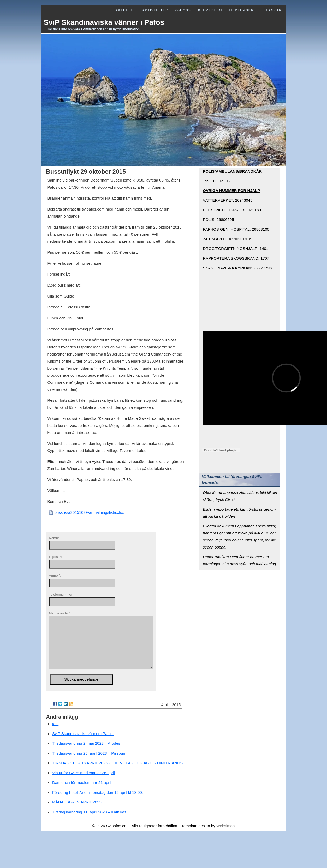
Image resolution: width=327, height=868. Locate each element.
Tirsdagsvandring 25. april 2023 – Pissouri (89, 764)
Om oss (183, 10)
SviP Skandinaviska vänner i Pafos (104, 22)
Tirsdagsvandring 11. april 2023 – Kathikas (89, 822)
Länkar (274, 10)
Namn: (54, 538)
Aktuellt (126, 10)
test (55, 734)
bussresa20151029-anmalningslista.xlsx (89, 512)
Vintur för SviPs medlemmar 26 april (84, 783)
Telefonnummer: (61, 594)
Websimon (226, 836)
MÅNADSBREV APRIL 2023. (77, 812)
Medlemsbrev (244, 10)
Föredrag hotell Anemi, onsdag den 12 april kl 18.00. (98, 803)
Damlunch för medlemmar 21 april (82, 793)
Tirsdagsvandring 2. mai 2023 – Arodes (86, 754)
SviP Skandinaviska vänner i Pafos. (83, 744)
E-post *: (56, 557)
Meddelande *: (60, 613)
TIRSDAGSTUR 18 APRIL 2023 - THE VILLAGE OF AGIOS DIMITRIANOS (117, 773)
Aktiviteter (155, 10)
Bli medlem (210, 10)
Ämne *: (55, 576)
